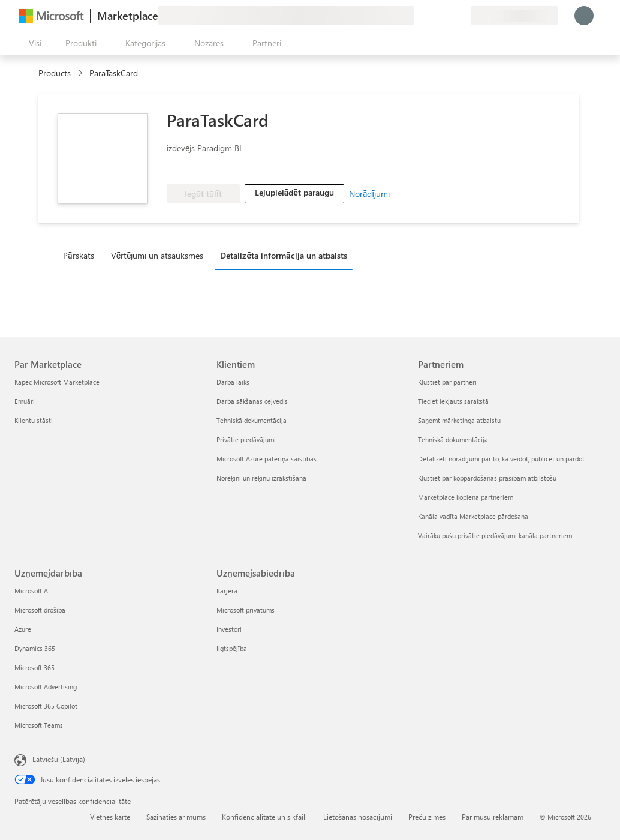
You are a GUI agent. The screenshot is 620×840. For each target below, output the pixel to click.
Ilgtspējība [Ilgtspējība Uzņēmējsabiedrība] (232, 648)
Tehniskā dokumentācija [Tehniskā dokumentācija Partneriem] (453, 439)
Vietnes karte (110, 817)
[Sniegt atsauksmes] (419, 16)
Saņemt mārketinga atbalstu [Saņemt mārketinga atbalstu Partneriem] (459, 420)
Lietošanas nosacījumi (358, 817)
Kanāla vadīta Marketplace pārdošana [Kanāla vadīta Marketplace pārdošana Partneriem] (473, 516)
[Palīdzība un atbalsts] (433, 16)
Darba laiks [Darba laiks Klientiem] (233, 382)
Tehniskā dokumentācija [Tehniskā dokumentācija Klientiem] (252, 420)
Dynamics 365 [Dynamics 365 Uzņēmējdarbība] (35, 648)
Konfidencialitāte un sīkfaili (264, 817)
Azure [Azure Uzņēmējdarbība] (23, 629)
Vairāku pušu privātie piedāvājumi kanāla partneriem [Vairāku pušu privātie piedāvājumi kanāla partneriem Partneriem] (495, 535)
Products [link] (55, 73)
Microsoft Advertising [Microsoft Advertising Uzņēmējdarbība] (46, 687)
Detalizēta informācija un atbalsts (283, 255)
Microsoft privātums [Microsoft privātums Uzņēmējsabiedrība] (246, 610)
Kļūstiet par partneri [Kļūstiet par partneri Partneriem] (447, 382)
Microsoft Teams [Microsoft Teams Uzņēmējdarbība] (39, 725)
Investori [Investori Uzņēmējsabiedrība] (229, 629)
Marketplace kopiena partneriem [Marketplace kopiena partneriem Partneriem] (466, 497)
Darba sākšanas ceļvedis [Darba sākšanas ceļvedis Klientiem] (252, 401)
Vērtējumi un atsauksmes (157, 255)
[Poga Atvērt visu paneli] (33, 43)
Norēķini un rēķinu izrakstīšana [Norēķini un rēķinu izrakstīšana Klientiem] (261, 478)
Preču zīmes (427, 817)
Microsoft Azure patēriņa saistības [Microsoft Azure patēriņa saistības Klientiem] (267, 459)
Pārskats (79, 255)
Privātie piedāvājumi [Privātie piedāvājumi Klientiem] (246, 439)
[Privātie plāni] (462, 16)
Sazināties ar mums (176, 817)
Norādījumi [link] (369, 193)
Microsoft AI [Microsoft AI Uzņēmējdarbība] (32, 591)
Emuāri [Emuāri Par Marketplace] (25, 401)
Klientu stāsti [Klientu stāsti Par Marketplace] (34, 420)
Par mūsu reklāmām (493, 817)
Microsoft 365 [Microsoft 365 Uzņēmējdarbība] (34, 667)
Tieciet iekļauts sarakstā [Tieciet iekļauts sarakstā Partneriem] (453, 401)
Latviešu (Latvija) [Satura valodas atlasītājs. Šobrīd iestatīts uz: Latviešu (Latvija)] (59, 759)
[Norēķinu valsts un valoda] (514, 16)
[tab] (82, 255)
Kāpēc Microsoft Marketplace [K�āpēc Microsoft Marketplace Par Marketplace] (57, 382)
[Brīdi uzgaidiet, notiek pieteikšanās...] (584, 16)
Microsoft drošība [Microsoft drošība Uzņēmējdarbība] (40, 610)
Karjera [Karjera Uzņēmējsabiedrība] (227, 591)
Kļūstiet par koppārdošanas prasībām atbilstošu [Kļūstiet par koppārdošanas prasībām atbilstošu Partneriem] (487, 478)
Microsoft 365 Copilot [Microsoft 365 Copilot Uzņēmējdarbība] (46, 706)
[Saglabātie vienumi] (447, 16)
